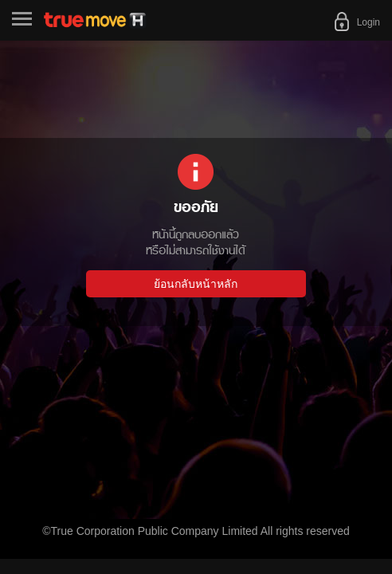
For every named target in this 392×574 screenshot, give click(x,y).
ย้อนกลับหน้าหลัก (196, 284)
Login (368, 22)
